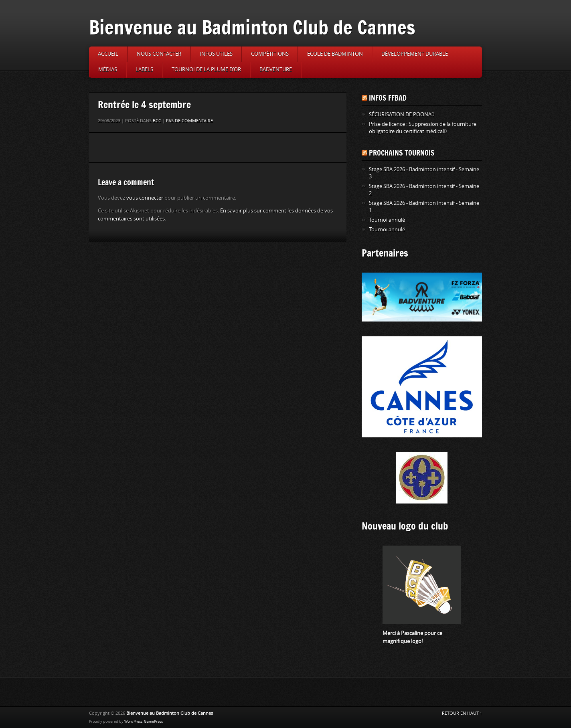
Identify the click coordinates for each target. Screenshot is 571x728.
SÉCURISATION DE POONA (400, 114)
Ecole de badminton (335, 54)
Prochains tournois (402, 153)
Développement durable (415, 54)
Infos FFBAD (388, 98)
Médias (108, 70)
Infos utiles (216, 54)
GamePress (153, 722)
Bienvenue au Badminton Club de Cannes (252, 27)
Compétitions (270, 54)
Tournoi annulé (387, 220)
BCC (157, 121)
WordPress (133, 722)
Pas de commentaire (189, 121)
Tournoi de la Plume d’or (206, 70)
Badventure (276, 70)
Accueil (108, 54)
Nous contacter (159, 54)
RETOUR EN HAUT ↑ (462, 713)
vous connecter (145, 198)
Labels (144, 70)
